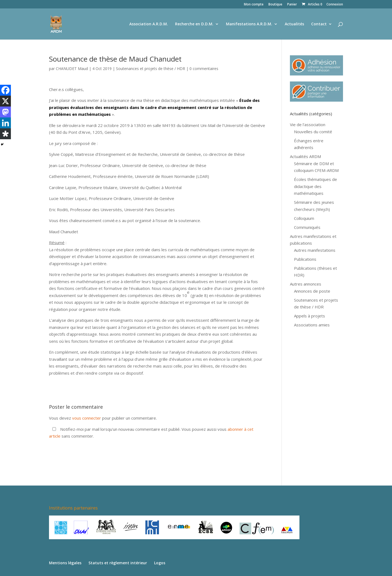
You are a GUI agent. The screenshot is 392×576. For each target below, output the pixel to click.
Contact (319, 24)
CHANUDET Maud (72, 69)
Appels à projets (310, 316)
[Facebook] (5, 90)
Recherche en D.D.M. (194, 24)
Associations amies (312, 325)
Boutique (275, 5)
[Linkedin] (5, 123)
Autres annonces (306, 284)
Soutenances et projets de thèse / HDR (151, 69)
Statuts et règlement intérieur (118, 563)
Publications (305, 259)
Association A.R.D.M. (149, 24)
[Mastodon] (5, 112)
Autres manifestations (315, 250)
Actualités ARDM (305, 156)
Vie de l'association (308, 125)
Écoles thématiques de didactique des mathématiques (316, 186)
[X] (5, 101)
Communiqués (307, 227)
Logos (160, 563)
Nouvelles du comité (313, 132)
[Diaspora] (5, 134)
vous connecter (87, 418)
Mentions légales (65, 563)
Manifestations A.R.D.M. (249, 24)
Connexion (335, 5)
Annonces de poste (312, 291)
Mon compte (254, 5)
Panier (292, 5)
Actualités (294, 24)
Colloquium (304, 218)
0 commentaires (204, 69)
